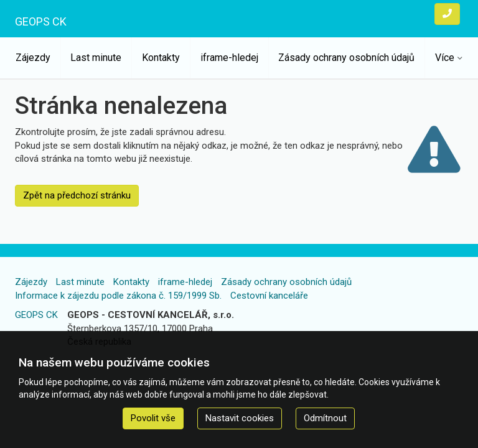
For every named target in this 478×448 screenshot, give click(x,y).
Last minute (96, 58)
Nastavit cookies (240, 418)
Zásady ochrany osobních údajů (346, 58)
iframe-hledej (229, 58)
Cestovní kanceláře (269, 296)
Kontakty (161, 58)
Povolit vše (153, 418)
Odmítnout (325, 418)
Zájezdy (33, 58)
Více (445, 58)
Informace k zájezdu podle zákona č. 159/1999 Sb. (118, 296)
